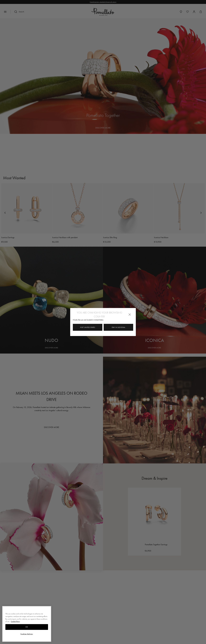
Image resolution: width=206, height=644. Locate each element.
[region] (27, 624)
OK (27, 627)
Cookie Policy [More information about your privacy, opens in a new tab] (15, 621)
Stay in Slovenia (118, 327)
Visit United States (88, 327)
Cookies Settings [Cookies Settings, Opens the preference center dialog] (27, 634)
